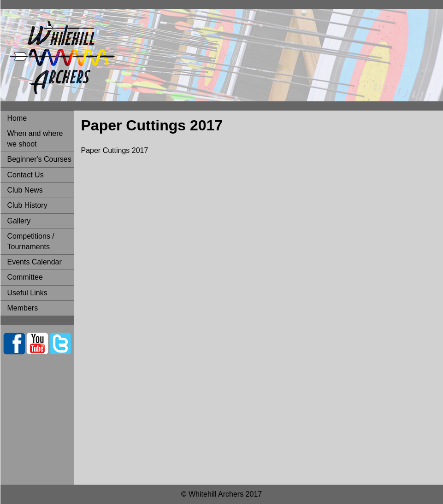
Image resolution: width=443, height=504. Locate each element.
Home (17, 118)
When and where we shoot (35, 138)
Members (23, 308)
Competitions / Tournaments (31, 241)
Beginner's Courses (39, 159)
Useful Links (27, 293)
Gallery (19, 221)
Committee (25, 277)
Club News (25, 190)
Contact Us (26, 175)
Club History (27, 205)
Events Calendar (35, 262)
